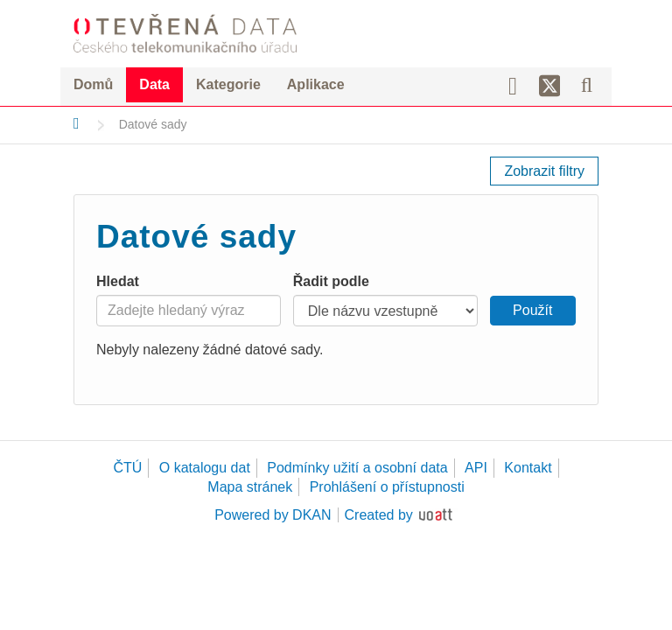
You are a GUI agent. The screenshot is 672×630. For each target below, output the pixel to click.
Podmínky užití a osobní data (357, 468)
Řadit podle (331, 281)
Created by (379, 515)
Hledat (118, 281)
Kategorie (228, 84)
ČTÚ (127, 468)
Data (154, 84)
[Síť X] (550, 87)
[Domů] (77, 123)
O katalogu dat (205, 468)
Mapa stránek (250, 487)
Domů (93, 84)
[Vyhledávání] (587, 85)
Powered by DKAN (273, 515)
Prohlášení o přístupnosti (387, 487)
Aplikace (316, 84)
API (476, 468)
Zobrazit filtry (544, 171)
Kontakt (528, 468)
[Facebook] (519, 85)
